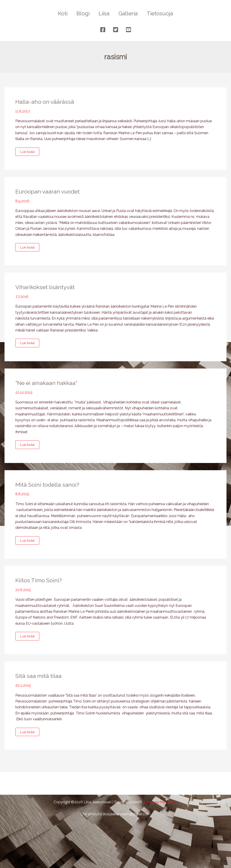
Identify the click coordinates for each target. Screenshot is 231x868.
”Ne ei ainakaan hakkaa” (48, 383)
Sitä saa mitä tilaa (39, 677)
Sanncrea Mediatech (161, 802)
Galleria (130, 13)
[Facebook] (103, 30)
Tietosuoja (163, 13)
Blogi (81, 13)
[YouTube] (128, 30)
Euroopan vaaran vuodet (49, 191)
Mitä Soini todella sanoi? (49, 485)
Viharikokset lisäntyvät (46, 287)
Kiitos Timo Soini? (40, 581)
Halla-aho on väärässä (46, 102)
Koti (59, 13)
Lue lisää (27, 153)
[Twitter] (116, 30)
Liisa (104, 13)
